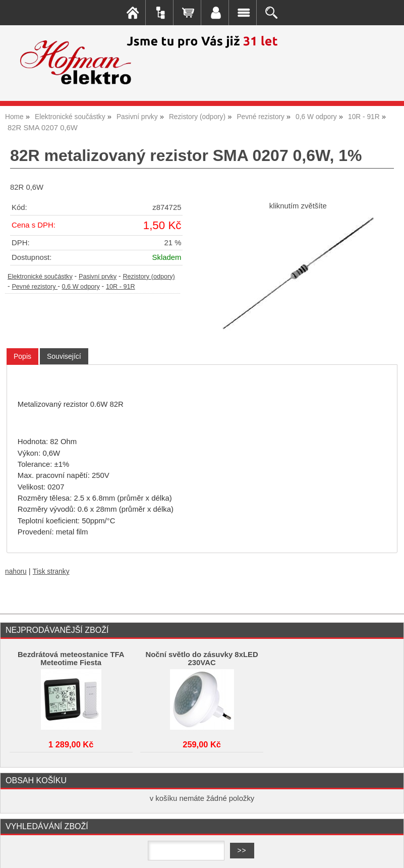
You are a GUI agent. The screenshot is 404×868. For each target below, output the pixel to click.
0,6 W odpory (81, 287)
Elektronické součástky (40, 277)
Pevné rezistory (35, 287)
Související (64, 356)
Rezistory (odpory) (149, 277)
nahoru (16, 572)
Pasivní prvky (98, 277)
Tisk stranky (51, 572)
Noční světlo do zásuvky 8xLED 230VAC (201, 659)
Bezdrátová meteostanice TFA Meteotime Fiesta (71, 659)
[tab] (22, 357)
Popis (22, 356)
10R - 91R (121, 287)
